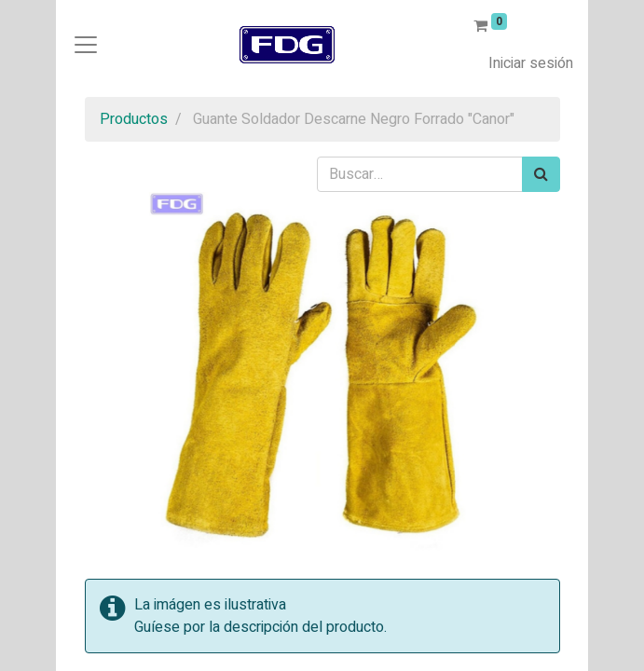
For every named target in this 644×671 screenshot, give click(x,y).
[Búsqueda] (541, 174)
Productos (134, 119)
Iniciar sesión (531, 63)
